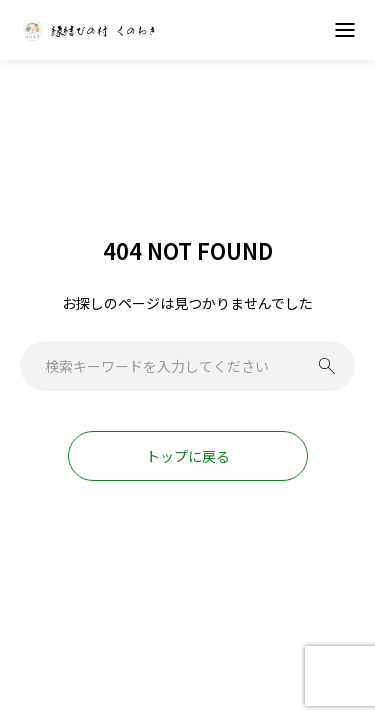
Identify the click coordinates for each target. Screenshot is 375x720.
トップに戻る (188, 456)
